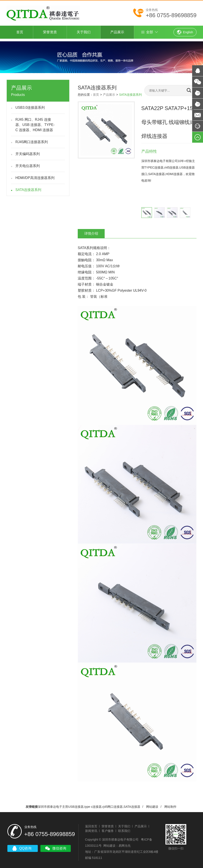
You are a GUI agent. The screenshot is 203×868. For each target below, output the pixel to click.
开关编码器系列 (28, 151)
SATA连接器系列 (28, 187)
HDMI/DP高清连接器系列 (35, 175)
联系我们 (123, 827)
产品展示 (117, 32)
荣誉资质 (50, 32)
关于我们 (84, 32)
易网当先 (124, 842)
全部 (147, 32)
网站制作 (170, 804)
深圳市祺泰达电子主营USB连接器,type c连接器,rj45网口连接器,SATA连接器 (89, 804)
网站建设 (152, 804)
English (185, 32)
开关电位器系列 (28, 163)
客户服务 (107, 827)
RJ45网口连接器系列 (32, 139)
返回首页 (90, 823)
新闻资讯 (90, 827)
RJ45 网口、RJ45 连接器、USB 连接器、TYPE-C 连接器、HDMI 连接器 (35, 122)
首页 (20, 32)
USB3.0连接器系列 (30, 105)
